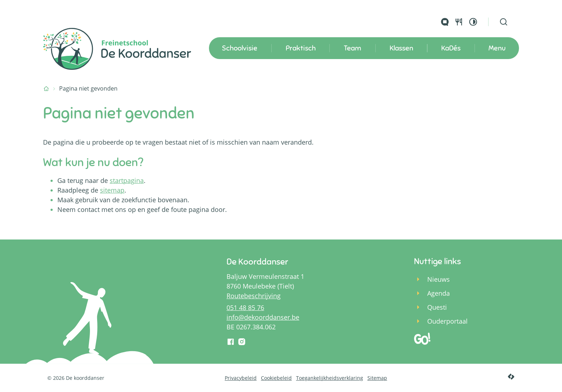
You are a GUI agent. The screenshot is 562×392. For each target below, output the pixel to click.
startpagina (127, 180)
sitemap (112, 190)
